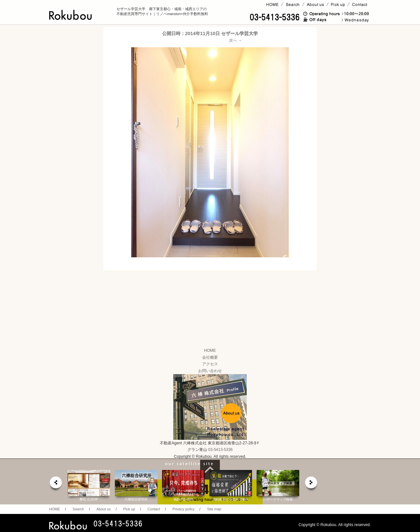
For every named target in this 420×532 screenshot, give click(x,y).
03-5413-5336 (220, 450)
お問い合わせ (210, 371)
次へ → (235, 40)
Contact (154, 509)
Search (78, 509)
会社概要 (210, 357)
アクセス (210, 364)
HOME (210, 351)
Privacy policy (184, 509)
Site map (214, 509)
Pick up (129, 509)
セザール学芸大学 (240, 33)
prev (55, 484)
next (311, 484)
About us (104, 509)
